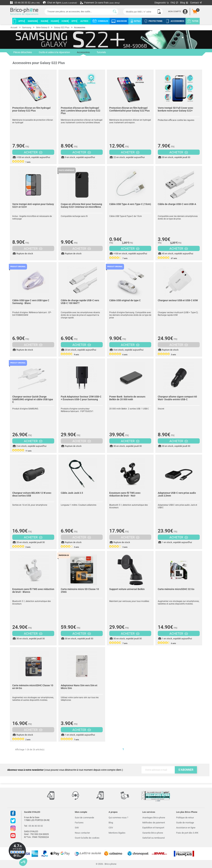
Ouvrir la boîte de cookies (87, 838)
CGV (111, 828)
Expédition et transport (153, 828)
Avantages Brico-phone (154, 818)
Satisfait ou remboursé (154, 838)
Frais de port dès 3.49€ (187, 833)
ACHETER (33, 152)
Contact (196, 3)
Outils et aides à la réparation (54, 52)
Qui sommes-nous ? (118, 818)
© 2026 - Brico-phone (106, 864)
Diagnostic (162, 3)
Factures (79, 823)
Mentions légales (117, 833)
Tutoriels (101, 52)
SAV (77, 828)
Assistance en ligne (186, 828)
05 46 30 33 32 (25, 3)
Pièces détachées (23, 52)
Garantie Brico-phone (153, 833)
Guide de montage (185, 823)
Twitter (13, 821)
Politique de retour (185, 818)
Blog (184, 3)
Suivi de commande (84, 818)
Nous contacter (82, 833)
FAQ (175, 3)
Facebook (13, 813)
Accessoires (83, 53)
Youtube (13, 836)
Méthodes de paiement (154, 823)
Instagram (13, 828)
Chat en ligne (60, 3)
